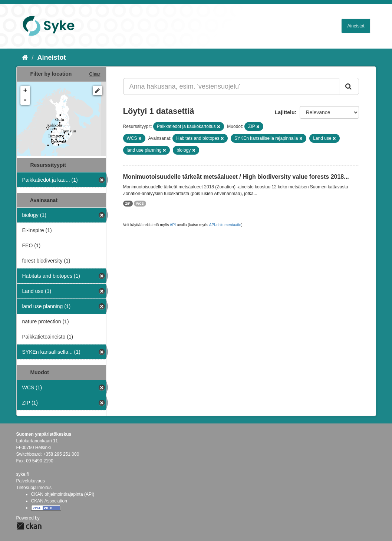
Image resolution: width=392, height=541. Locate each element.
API (173, 225)
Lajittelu (285, 112)
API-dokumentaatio (225, 225)
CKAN (29, 526)
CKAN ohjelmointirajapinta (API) (63, 494)
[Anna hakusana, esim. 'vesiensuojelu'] (231, 86)
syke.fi (23, 474)
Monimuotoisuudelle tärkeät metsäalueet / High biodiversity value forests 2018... (236, 177)
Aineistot (356, 26)
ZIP (128, 204)
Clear (95, 74)
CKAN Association (49, 501)
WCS (140, 204)
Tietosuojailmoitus (34, 488)
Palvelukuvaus (31, 481)
